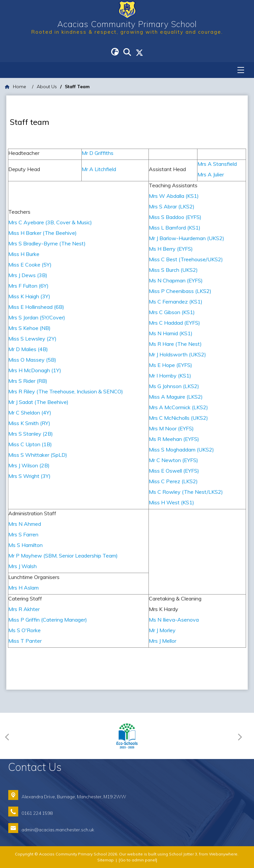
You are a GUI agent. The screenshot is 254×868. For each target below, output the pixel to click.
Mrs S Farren (23, 534)
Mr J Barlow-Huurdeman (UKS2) (187, 238)
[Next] (241, 736)
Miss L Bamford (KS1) (175, 228)
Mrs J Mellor (163, 641)
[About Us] (47, 87)
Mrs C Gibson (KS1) (172, 312)
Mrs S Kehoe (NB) (29, 328)
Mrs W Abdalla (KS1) (174, 196)
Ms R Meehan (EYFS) (174, 439)
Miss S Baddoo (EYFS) (175, 217)
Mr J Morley (162, 630)
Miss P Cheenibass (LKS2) (180, 291)
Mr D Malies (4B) (28, 349)
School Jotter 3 (183, 854)
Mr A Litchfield (100, 169)
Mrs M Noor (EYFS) (171, 428)
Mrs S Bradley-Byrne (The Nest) (47, 243)
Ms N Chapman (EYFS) (176, 280)
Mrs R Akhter (24, 609)
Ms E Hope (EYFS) (170, 365)
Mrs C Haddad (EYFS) (174, 323)
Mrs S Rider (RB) (28, 381)
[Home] (16, 87)
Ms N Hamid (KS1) (171, 333)
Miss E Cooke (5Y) (30, 265)
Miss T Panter (25, 641)
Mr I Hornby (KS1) (170, 376)
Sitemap (106, 860)
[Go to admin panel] (138, 860)
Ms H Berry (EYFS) (171, 249)
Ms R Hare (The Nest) (175, 344)
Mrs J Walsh (22, 566)
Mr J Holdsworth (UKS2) (177, 354)
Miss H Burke (24, 254)
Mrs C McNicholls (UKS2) (179, 418)
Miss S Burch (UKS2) (174, 270)
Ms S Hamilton (25, 545)
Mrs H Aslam (23, 588)
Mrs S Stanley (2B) (31, 434)
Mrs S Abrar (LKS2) (172, 206)
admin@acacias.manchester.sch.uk (58, 830)
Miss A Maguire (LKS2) (176, 397)
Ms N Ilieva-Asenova (174, 620)
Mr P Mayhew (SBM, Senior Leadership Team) (63, 556)
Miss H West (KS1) (171, 502)
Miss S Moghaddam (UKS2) (181, 450)
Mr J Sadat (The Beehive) (38, 402)
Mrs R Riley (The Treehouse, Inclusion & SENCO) (66, 391)
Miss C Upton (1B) (30, 444)
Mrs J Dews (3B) (28, 275)
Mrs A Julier (211, 174)
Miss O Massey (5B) (32, 360)
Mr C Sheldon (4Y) (30, 413)
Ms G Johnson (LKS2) (174, 386)
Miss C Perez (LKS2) (173, 481)
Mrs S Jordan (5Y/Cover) (37, 317)
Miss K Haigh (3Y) (29, 296)
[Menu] (241, 70)
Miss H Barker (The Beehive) (42, 233)
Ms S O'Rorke (24, 630)
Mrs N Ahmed (25, 524)
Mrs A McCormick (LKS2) (178, 407)
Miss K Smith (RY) (29, 423)
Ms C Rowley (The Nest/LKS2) (186, 492)
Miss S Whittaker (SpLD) (38, 455)
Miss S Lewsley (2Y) (32, 339)
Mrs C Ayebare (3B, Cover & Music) (50, 222)
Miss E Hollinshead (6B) (36, 307)
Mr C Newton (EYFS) (173, 460)
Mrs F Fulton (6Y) (28, 286)
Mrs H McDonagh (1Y (34, 370)
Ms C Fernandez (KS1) (176, 302)
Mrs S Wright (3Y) (29, 476)
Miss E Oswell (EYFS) (174, 471)
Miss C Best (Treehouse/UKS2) (187, 259)
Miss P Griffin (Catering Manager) (48, 620)
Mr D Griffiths (98, 153)
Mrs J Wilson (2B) (29, 465)
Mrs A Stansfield (217, 164)
